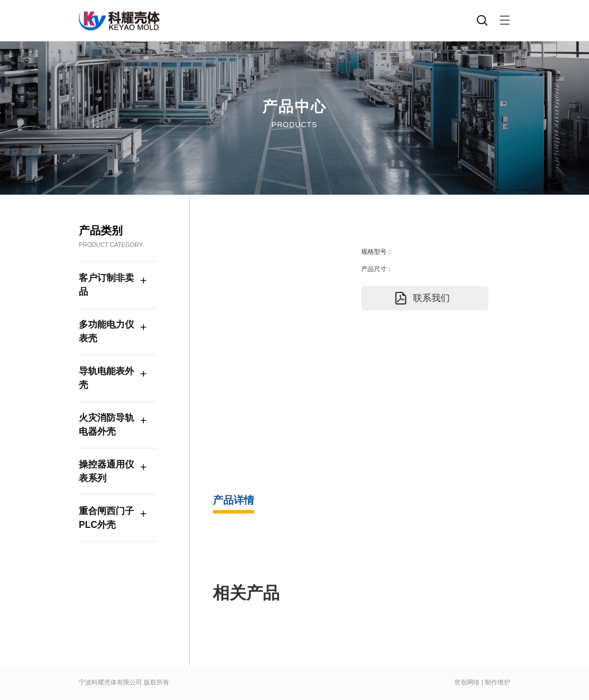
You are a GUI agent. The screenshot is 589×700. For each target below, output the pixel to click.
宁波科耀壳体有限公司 (110, 682)
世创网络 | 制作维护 (482, 682)
